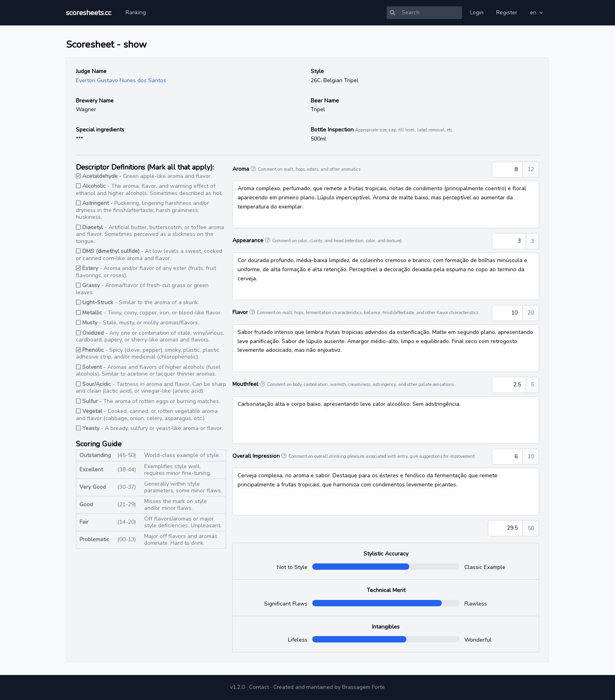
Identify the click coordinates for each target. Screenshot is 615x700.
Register (507, 13)
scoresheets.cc (89, 13)
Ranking (136, 13)
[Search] (430, 13)
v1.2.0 (237, 687)
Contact (259, 687)
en (537, 13)
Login (477, 13)
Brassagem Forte (364, 687)
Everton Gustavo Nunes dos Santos (121, 80)
